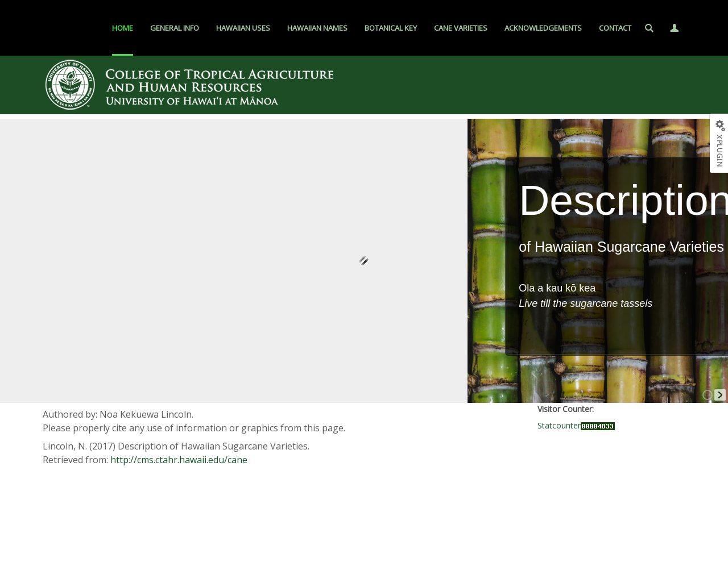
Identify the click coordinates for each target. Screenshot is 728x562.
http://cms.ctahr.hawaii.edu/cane (179, 460)
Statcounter (559, 425)
